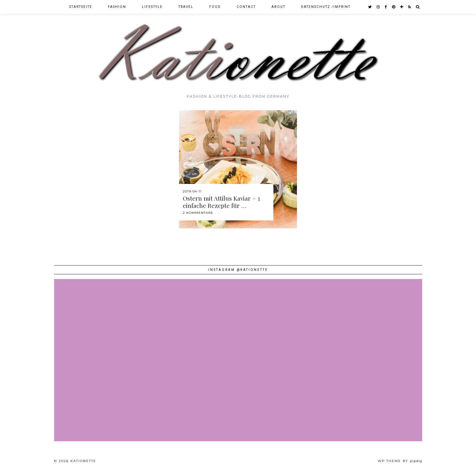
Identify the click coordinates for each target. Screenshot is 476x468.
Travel (186, 7)
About (278, 7)
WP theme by (400, 461)
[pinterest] (394, 7)
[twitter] (370, 7)
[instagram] (378, 7)
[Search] (418, 7)
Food (215, 7)
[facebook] (386, 7)
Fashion (117, 7)
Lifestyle (152, 7)
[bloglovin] (402, 7)
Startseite (81, 7)
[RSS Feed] (410, 7)
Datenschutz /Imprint (326, 7)
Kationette (83, 461)
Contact (246, 7)
